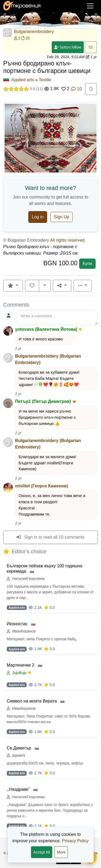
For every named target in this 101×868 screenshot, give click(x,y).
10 (76, 89)
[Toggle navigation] (90, 6)
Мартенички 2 (21, 665)
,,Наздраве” (19, 789)
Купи (87, 264)
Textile (45, 80)
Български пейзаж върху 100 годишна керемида (45, 568)
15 (26, 38)
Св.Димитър (20, 748)
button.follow (68, 47)
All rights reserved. (68, 240)
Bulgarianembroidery (34, 32)
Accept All (42, 852)
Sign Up (62, 217)
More (61, 852)
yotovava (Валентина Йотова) (46, 329)
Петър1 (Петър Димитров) (43, 401)
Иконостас (18, 624)
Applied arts (23, 80)
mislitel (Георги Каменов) (42, 486)
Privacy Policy (75, 841)
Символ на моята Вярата (32, 701)
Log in (38, 217)
